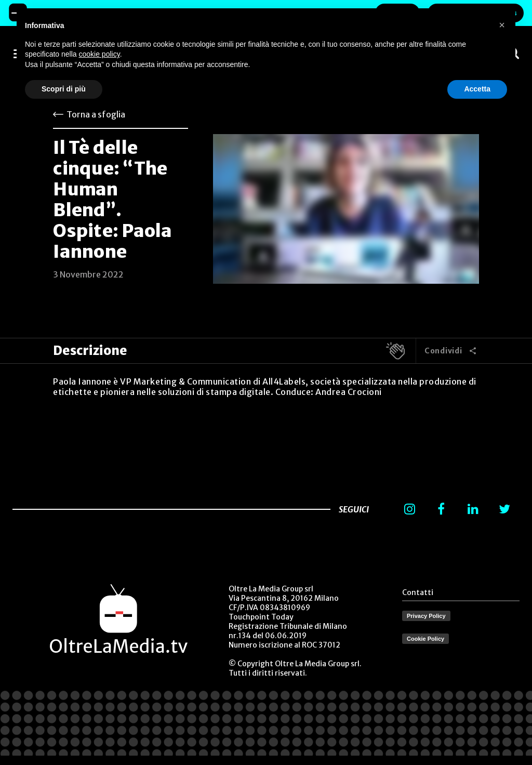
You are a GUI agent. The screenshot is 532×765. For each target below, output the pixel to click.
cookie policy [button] (99, 54)
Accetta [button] (477, 89)
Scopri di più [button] (64, 89)
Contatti (418, 592)
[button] (502, 25)
